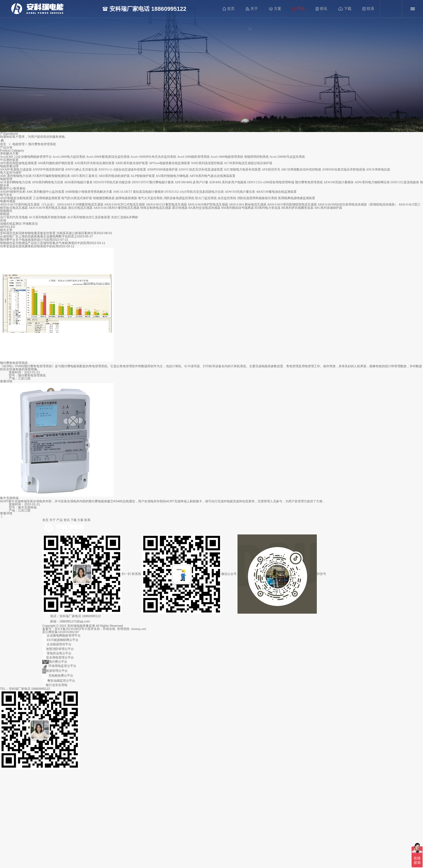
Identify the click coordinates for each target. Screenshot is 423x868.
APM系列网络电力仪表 (48, 182)
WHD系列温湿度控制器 (207, 163)
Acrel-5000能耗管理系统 (193, 157)
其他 (3, 220)
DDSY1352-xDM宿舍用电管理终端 (271, 182)
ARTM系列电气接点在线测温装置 (212, 176)
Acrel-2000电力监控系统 (69, 157)
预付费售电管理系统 (309, 182)
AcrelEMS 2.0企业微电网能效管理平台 (26, 157)
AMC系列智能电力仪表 (16, 176)
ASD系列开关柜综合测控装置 (95, 163)
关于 (253, 9)
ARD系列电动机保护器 (114, 176)
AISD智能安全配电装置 (16, 198)
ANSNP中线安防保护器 (48, 170)
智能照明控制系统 (256, 157)
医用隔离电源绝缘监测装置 (297, 198)
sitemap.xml (139, 629)
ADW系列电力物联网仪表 (372, 182)
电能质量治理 (9, 166)
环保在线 (109, 629)
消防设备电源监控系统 (179, 198)
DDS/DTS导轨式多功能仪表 (112, 182)
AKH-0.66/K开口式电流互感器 (125, 205)
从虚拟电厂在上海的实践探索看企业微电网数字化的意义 (39, 236)
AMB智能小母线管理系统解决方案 (89, 192)
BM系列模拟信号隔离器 (237, 208)
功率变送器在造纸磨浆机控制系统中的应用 (29, 246)
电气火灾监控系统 (150, 198)
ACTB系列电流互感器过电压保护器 (248, 163)
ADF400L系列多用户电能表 (228, 182)
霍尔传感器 (180, 208)
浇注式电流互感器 (80, 208)
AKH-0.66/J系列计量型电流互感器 (116, 208)
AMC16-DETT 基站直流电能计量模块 (138, 192)
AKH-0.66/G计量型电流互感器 (166, 205)
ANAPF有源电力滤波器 (16, 170)
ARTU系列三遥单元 (84, 176)
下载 (346, 9)
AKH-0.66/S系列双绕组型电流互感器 (292, 205)
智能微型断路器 (104, 198)
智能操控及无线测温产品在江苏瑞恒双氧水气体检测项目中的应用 (45, 243)
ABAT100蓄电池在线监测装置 (276, 192)
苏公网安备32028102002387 (61, 632)
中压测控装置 (9, 160)
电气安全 (6, 195)
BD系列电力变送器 (268, 208)
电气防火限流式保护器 (77, 198)
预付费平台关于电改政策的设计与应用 (26, 240)
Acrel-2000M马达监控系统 (287, 157)
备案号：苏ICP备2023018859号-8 (65, 629)
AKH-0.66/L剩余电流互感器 (248, 205)
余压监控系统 (227, 198)
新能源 (5, 214)
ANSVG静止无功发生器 (81, 170)
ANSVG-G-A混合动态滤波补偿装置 (122, 170)
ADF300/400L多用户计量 (191, 182)
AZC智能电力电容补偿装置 (242, 170)
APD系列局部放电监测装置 (19, 163)
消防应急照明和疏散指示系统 (257, 198)
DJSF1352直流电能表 (405, 182)
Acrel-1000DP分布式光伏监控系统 (154, 157)
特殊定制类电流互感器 (156, 208)
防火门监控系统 (206, 198)
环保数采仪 (30, 224)
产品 (300, 9)
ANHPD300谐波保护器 (162, 170)
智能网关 (6, 211)
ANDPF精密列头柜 (13, 192)
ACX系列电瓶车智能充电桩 (48, 217)
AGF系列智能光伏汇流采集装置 (89, 217)
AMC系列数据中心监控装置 (45, 192)
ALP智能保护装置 (143, 176)
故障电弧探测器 (126, 198)
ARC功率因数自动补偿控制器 (301, 170)
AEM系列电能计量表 (78, 182)
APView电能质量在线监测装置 (170, 163)
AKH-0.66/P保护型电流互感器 (208, 205)
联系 (370, 9)
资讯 (323, 9)
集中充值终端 (9, 498)
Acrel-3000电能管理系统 (227, 157)
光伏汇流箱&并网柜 (125, 217)
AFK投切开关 (271, 170)
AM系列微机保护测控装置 (56, 163)
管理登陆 (123, 629)
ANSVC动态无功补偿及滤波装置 (201, 170)
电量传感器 (8, 201)
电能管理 (19, 144)
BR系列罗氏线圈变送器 (297, 208)
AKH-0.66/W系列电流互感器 (48, 208)
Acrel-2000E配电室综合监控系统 (108, 157)
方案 (276, 9)
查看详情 (6, 381)
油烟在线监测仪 (11, 224)
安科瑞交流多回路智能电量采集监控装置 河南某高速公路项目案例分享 (48, 233)
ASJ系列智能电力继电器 (172, 176)
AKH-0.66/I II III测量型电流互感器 (80, 205)
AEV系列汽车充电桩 (14, 217)
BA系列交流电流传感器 (204, 208)
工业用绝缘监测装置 (47, 198)
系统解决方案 (9, 153)
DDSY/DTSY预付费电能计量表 (153, 182)
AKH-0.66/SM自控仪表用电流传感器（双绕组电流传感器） (358, 205)
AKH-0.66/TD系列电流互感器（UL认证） (28, 205)
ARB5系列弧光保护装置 (132, 163)
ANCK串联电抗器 (378, 170)
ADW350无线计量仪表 (240, 192)
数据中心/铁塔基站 (13, 188)
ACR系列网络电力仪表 (16, 182)
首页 (230, 9)
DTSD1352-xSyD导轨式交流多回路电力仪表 (194, 192)
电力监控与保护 (11, 173)
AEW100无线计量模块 (339, 182)
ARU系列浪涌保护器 (328, 208)
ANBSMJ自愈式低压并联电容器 (344, 170)
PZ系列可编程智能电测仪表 (51, 176)
